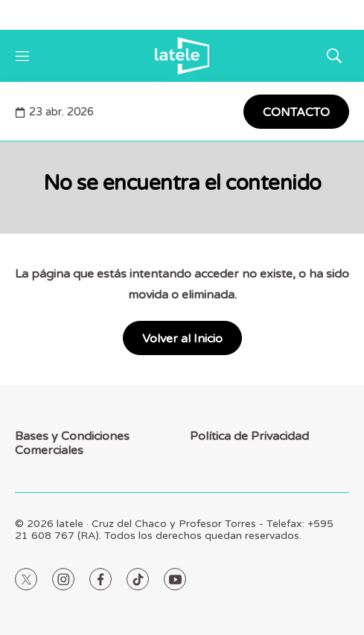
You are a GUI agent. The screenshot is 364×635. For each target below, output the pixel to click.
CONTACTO (296, 112)
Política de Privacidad (249, 437)
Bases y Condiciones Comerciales (72, 444)
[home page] (182, 56)
